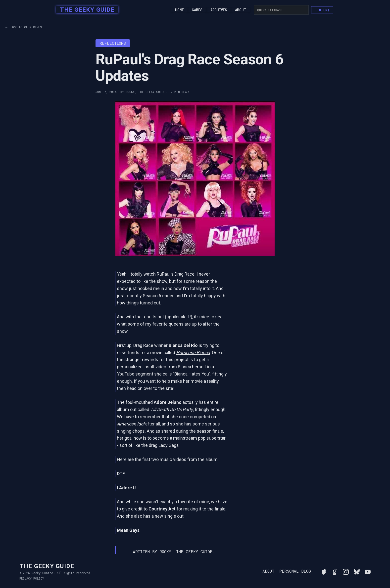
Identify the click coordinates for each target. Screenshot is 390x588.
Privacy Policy (32, 578)
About (241, 10)
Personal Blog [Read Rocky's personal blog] (295, 571)
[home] (86, 10)
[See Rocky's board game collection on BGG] (324, 571)
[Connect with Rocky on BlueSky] (357, 571)
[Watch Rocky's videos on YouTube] (368, 571)
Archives (219, 10)
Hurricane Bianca (193, 353)
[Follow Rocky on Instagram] (346, 571)
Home (179, 10)
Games (197, 10)
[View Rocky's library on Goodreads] (335, 571)
